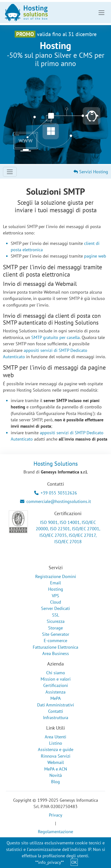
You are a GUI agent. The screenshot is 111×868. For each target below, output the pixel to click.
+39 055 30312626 (56, 493)
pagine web (95, 256)
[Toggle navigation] (101, 13)
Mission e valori (56, 679)
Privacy (55, 815)
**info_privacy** (50, 862)
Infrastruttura (56, 718)
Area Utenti (55, 737)
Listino (56, 743)
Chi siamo (56, 673)
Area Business (56, 653)
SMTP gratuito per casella (55, 337)
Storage (55, 628)
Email (55, 583)
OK (74, 862)
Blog (55, 782)
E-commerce (55, 641)
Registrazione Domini (56, 576)
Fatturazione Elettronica (55, 647)
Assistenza (55, 692)
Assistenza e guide (56, 749)
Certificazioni (56, 685)
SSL (56, 615)
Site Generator (56, 634)
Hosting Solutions (56, 463)
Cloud (56, 602)
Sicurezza (56, 621)
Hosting (56, 589)
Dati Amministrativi (56, 705)
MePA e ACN (56, 769)
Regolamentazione (55, 832)
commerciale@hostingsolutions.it (55, 501)
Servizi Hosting (91, 172)
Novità (56, 775)
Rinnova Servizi (56, 756)
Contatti (56, 711)
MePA (56, 698)
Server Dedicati (55, 608)
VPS (55, 596)
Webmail (56, 762)
